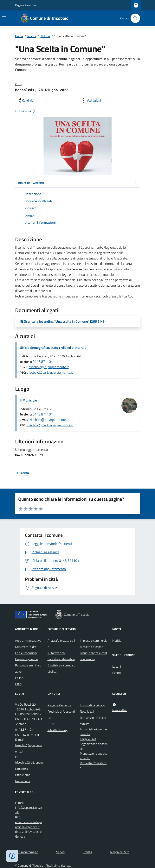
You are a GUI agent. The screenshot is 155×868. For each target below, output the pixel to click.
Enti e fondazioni (26, 653)
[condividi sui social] (25, 100)
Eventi (116, 673)
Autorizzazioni (56, 653)
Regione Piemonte (25, 5)
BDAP (51, 724)
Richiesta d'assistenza (93, 765)
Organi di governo (26, 659)
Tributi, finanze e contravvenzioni (94, 656)
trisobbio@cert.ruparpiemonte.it (50, 372)
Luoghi (117, 666)
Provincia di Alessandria (61, 715)
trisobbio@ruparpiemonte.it (49, 367)
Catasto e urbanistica (61, 659)
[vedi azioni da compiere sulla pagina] (91, 100)
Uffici (18, 684)
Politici (19, 678)
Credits (87, 852)
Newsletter (120, 710)
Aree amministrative (28, 640)
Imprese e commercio (94, 640)
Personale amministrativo (28, 668)
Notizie (45, 36)
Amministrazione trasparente (94, 732)
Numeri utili (23, 781)
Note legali (87, 711)
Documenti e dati (26, 647)
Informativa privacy (92, 705)
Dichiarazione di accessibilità (93, 721)
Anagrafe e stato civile (61, 644)
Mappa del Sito (120, 852)
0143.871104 (43, 362)
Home (19, 36)
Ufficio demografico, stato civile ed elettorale (53, 348)
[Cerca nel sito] (134, 18)
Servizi (60, 852)
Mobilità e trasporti (92, 647)
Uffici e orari (23, 775)
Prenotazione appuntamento (93, 756)
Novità (32, 36)
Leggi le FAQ (88, 739)
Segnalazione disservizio (94, 746)
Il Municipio (28, 400)
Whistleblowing (58, 730)
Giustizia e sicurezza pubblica (61, 668)
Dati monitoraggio (27, 852)
